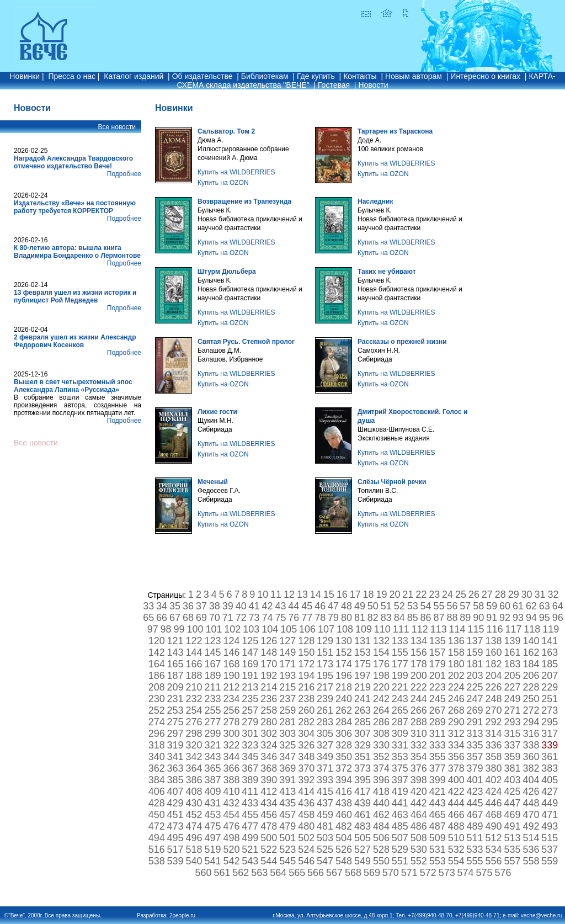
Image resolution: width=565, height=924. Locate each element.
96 (558, 618)
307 (363, 734)
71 (228, 618)
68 (188, 618)
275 (175, 722)
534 (494, 849)
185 (550, 664)
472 (157, 826)
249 (512, 699)
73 (254, 618)
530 (419, 849)
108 (345, 629)
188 (194, 676)
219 (363, 687)
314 (494, 734)
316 (531, 734)
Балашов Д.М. (219, 351)
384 (157, 780)
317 (550, 734)
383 (550, 768)
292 (494, 722)
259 (287, 710)
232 (194, 699)
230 (157, 699)
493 (550, 826)
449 (550, 803)
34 (162, 606)
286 (381, 722)
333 (438, 745)
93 (518, 618)
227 (512, 687)
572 (428, 873)
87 (439, 618)
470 (531, 815)
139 (512, 641)
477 (250, 826)
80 (347, 618)
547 (325, 861)
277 (212, 722)
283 (325, 722)
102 (232, 629)
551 (400, 861)
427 (550, 792)
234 (231, 699)
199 (400, 676)
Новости (373, 85)
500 (269, 838)
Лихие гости (217, 412)
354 (419, 757)
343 (212, 757)
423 (475, 792)
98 (166, 629)
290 (456, 722)
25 (461, 594)
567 (334, 873)
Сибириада (375, 359)
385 (175, 780)
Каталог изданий (134, 76)
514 (531, 838)
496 (194, 838)
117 (513, 629)
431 (212, 803)
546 (306, 861)
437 (325, 803)
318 (157, 745)
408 (194, 792)
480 (306, 826)
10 (263, 594)
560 (203, 873)
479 (287, 826)
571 (409, 873)
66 (162, 618)
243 (400, 699)
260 (306, 710)
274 (157, 722)
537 (550, 849)
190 (231, 676)
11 (276, 594)
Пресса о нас (72, 76)
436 (306, 803)
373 (363, 768)
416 (344, 792)
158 (456, 652)
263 (363, 710)
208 (157, 687)
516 (157, 849)
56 (452, 606)
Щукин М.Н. (215, 421)
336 (494, 745)
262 (344, 710)
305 (325, 734)
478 (269, 826)
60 (505, 606)
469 (512, 815)
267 (438, 710)
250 (531, 699)
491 (512, 826)
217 (325, 687)
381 (512, 768)
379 (475, 768)
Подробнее (124, 174)
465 (438, 815)
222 (419, 687)
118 (532, 629)
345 (250, 757)
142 (157, 652)
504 (344, 838)
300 (231, 734)
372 (344, 768)
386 (194, 780)
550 (381, 861)
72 (241, 618)
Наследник (375, 201)
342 (194, 757)
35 (175, 606)
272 (531, 710)
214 (269, 687)
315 (512, 734)
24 (447, 594)
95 (545, 618)
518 (194, 849)
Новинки (25, 76)
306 (344, 734)
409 (212, 792)
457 (287, 815)
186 (157, 676)
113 (439, 629)
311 (438, 734)
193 (287, 676)
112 (420, 629)
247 (475, 699)
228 (531, 687)
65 (148, 618)
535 (512, 849)
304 (306, 734)
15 (329, 594)
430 (194, 803)
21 (408, 594)
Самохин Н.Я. (379, 351)
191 (250, 676)
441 (400, 803)
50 (373, 606)
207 (550, 676)
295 (550, 722)
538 (157, 861)
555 (475, 861)
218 (344, 687)
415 (325, 792)
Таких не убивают (387, 272)
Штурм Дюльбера (227, 272)
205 (512, 676)
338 (531, 745)
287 (400, 722)
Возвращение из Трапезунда (244, 201)
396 (381, 780)
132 (381, 641)
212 (231, 687)
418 (381, 792)
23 (434, 594)
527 (363, 849)
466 (456, 815)
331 (400, 745)
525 (325, 849)
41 (254, 606)
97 (153, 629)
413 (287, 792)
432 (231, 803)
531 (438, 849)
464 (419, 815)
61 (518, 606)
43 (280, 606)
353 (400, 757)
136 (456, 641)
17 (355, 594)
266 (419, 710)
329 (363, 745)
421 (438, 792)
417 (363, 792)
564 (278, 873)
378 (456, 768)
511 (475, 838)
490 (494, 826)
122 (194, 641)
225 (475, 687)
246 (456, 699)
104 (270, 629)
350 (344, 757)
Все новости (117, 127)
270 (494, 710)
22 (421, 594)
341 (175, 757)
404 (531, 780)
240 (344, 699)
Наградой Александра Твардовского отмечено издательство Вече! (73, 162)
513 (512, 838)
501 (287, 838)
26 (474, 594)
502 (306, 838)
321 (212, 745)
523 (287, 849)
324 (269, 745)
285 (363, 722)
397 (400, 780)
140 (531, 641)
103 (251, 629)
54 (426, 606)
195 (325, 676)
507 (400, 838)
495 (175, 838)
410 (231, 792)
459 (325, 815)
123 (212, 641)
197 (363, 676)
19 (381, 594)
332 (419, 745)
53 (413, 606)
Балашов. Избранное (230, 359)
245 (438, 699)
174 (344, 664)
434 (269, 803)
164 (157, 664)
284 (344, 722)
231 (175, 699)
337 (512, 745)
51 (386, 606)
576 (503, 873)
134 (419, 641)
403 (512, 780)
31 (540, 594)
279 (250, 722)
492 (531, 826)
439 (363, 803)
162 (531, 652)
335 (475, 745)
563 (259, 873)
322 (231, 745)
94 (531, 618)
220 (381, 687)
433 (250, 803)
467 (475, 815)
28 (500, 594)
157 (438, 652)
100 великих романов (390, 149)
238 (306, 699)
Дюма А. (210, 140)
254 (194, 710)
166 (194, 664)
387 (212, 780)
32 (553, 594)
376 (419, 768)
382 (531, 768)
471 (550, 815)
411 (250, 792)
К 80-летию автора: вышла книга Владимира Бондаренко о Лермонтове (77, 252)
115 (476, 629)
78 (320, 618)
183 (512, 664)
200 (419, 676)
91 (492, 618)
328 (344, 745)
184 (531, 664)
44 (294, 606)
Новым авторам (414, 76)
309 (400, 734)
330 (381, 745)
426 (531, 792)
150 (306, 652)
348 (306, 757)
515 (550, 838)
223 (438, 687)
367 (250, 768)
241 (363, 699)
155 (400, 652)
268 (456, 710)
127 (287, 641)
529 (400, 849)
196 (344, 676)
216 (306, 687)
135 (438, 641)
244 (419, 699)
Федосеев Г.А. (219, 491)
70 (215, 618)
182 (494, 664)
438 (344, 803)
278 (231, 722)
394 (344, 780)
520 (231, 849)
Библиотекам (265, 76)
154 (381, 652)
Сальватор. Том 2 (226, 131)
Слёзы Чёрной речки (392, 482)
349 (325, 757)
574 (466, 873)
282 (306, 722)
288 (419, 722)
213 (250, 687)
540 (194, 861)
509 (438, 838)
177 (400, 664)
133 (400, 641)
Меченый (213, 482)
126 (269, 641)
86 (426, 618)
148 (269, 652)
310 (419, 734)
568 (353, 873)
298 (194, 734)
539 (175, 861)
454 (231, 815)
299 (212, 734)
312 (456, 734)
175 (363, 664)
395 (363, 780)
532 (456, 849)
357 (475, 757)
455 (250, 815)
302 (269, 734)
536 (531, 849)
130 (344, 641)
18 (369, 594)
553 (438, 861)
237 (287, 699)
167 (212, 664)
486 (419, 826)
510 (456, 838)
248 (494, 699)
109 (364, 629)
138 (494, 641)
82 (373, 618)
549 (363, 861)
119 (551, 629)
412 (269, 792)
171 (287, 664)
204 (494, 676)
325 (287, 745)
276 (194, 722)
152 (344, 652)
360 (531, 757)
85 (413, 618)
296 (157, 734)
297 (175, 734)
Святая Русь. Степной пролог (246, 342)
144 (194, 652)
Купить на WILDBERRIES (236, 172)
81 (360, 618)
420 (419, 792)
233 (212, 699)
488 (456, 826)
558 (531, 861)
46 (320, 606)
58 (478, 606)
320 (194, 745)
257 (250, 710)
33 (148, 606)
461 (363, 815)
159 (475, 652)
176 (381, 664)
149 (287, 652)
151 (325, 652)
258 (269, 710)
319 (175, 745)
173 (325, 664)
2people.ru (182, 915)
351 (363, 757)
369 (287, 768)
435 (287, 803)
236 (269, 699)
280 (269, 722)
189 (212, 676)
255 (212, 710)
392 (306, 780)
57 (465, 606)
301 (250, 734)
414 (306, 792)
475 (212, 826)
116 (494, 629)
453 (212, 815)
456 (269, 815)
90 (478, 618)
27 (487, 594)
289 (438, 722)
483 (363, 826)
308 (381, 734)
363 (175, 768)
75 (280, 618)
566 (316, 873)
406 (157, 792)
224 (456, 687)
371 (325, 768)
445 (475, 803)
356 (456, 757)
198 (381, 676)
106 (307, 629)
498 (231, 838)
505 (363, 838)
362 (157, 768)
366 (231, 768)
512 (494, 838)
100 (195, 629)
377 (438, 768)
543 (250, 861)
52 (399, 606)
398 (419, 780)
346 (269, 757)
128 (306, 641)
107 (326, 629)
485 (400, 826)
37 (201, 606)
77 (307, 618)
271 (512, 710)
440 (381, 803)
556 (494, 861)
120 (157, 641)
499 (250, 838)
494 (157, 838)
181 (475, 664)
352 (381, 757)
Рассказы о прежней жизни (402, 342)
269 (475, 710)
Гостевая (334, 85)
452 (194, 815)
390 (269, 780)
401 (475, 780)
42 (267, 606)
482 (344, 826)
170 (269, 664)
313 (475, 734)
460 (344, 815)
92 (505, 618)
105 (289, 629)
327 (325, 745)
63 (545, 606)
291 (475, 722)
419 (400, 792)
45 (307, 606)
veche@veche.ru (542, 915)
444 (456, 803)
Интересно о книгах (485, 76)
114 (457, 629)
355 (438, 757)
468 (494, 815)
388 (231, 780)
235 (250, 699)
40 (241, 606)
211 (212, 687)
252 (157, 710)
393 (325, 780)
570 (391, 873)
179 (438, 664)
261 (325, 710)
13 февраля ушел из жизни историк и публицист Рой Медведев (75, 296)
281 (287, 722)
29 (514, 594)
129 (325, 641)
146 (231, 652)
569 (372, 873)
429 (175, 803)
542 (231, 861)
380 (494, 768)
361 (550, 757)
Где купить (316, 76)
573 (447, 873)
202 (456, 676)
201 (438, 676)
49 (360, 606)
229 (550, 687)
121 (175, 641)
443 (438, 803)
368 (269, 768)
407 (175, 792)
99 (179, 629)
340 (157, 757)
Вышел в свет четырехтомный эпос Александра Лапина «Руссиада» (73, 386)
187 (175, 676)
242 (381, 699)
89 (465, 618)
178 (419, 664)
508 (419, 838)
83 (386, 618)
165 (175, 664)
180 (456, 664)
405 (550, 780)
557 (512, 861)
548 (344, 861)
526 (344, 849)
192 (269, 676)
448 (531, 803)
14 (316, 594)
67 (175, 618)
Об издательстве (202, 76)
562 (241, 873)
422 (456, 792)
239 (325, 699)
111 (401, 629)
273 (550, 710)
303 (287, 734)
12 (289, 594)
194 (306, 676)
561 (222, 873)
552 (419, 861)
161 (512, 652)
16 (342, 594)
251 (550, 699)
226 (494, 687)
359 (512, 757)
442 (419, 803)
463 (400, 815)
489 (475, 826)
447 (512, 803)
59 (492, 606)
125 (250, 641)
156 (419, 652)
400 (456, 780)
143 (175, 652)
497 (212, 838)
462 (381, 815)
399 (438, 780)
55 (439, 606)
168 (231, 664)
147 (250, 652)
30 (527, 594)
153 (363, 652)
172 (306, 664)
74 (267, 618)
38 (215, 606)
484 (381, 826)
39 (228, 606)
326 (306, 745)
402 (494, 780)
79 (333, 618)
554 (456, 861)
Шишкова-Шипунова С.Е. (396, 429)
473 (175, 826)
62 (531, 606)
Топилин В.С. (378, 491)
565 (297, 873)
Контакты (360, 76)
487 (438, 826)
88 (452, 618)
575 (484, 873)
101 (214, 629)
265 (400, 710)
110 (382, 629)
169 (250, 664)
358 (494, 757)
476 (231, 826)
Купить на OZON (223, 183)
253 (175, 710)
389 (250, 780)
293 (512, 722)
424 (494, 792)
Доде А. (369, 140)
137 (475, 641)
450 (157, 815)
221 (400, 687)
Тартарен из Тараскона (395, 131)
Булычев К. (215, 210)
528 (381, 849)
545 (287, 861)
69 (201, 618)
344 (231, 757)
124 (231, 641)
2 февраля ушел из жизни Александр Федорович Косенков (75, 341)
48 (347, 606)
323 (250, 745)
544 (269, 861)
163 (550, 652)
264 (381, 710)
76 (294, 618)
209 (175, 687)
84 (399, 618)
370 (306, 768)
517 (175, 849)
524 (306, 849)
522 (269, 849)
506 (381, 838)
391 (287, 780)
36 (188, 606)
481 (325, 826)
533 (475, 849)
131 (363, 641)
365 (212, 768)
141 (550, 641)
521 (250, 849)
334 (456, 745)
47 (333, 606)
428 (157, 803)
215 (287, 687)
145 (212, 652)
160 (494, 652)
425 (512, 792)
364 (194, 768)
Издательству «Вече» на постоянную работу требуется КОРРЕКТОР (75, 207)
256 (231, 710)
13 (302, 594)
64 (558, 606)
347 (287, 757)
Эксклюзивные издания (394, 438)
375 (400, 768)
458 (306, 815)
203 (475, 676)
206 (531, 676)
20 (395, 594)
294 (531, 722)
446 (494, 803)
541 (212, 861)
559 (550, 861)
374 (381, 768)
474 (194, 826)
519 (212, 849)
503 (325, 838)
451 (175, 815)
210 (194, 687)
